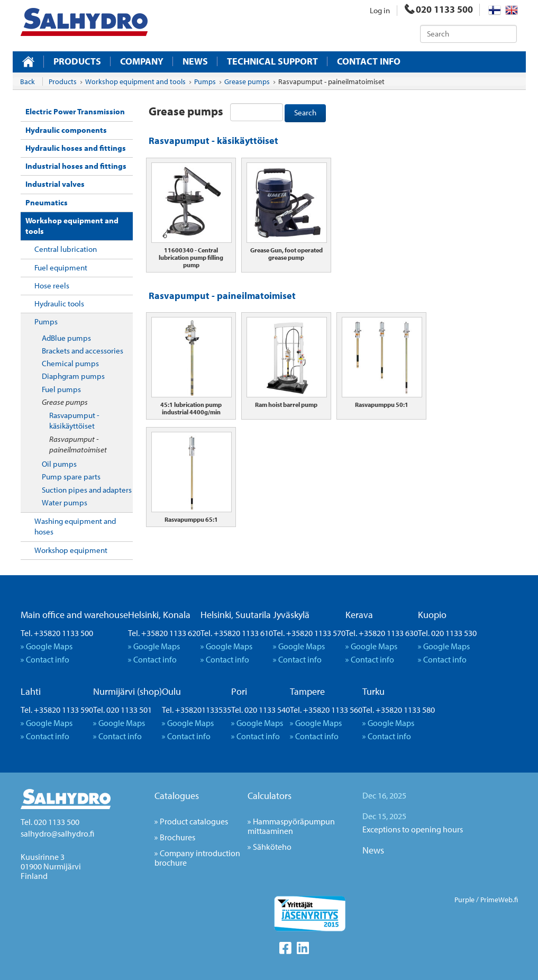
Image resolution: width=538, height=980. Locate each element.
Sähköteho (272, 847)
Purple (464, 900)
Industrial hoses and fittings (76, 166)
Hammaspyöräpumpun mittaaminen (291, 826)
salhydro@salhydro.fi (57, 833)
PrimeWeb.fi (499, 900)
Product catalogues (194, 821)
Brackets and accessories (83, 351)
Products (77, 61)
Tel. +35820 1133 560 (326, 710)
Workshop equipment (71, 550)
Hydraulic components (66, 130)
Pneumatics (47, 202)
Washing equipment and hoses (75, 526)
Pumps (46, 321)
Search (305, 112)
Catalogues (177, 796)
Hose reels (52, 285)
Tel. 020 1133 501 (122, 710)
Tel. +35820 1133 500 (57, 633)
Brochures (177, 837)
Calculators (270, 796)
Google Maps (49, 646)
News (195, 61)
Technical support (272, 61)
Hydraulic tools (59, 303)
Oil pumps (59, 464)
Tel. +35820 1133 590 (57, 710)
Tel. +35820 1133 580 (399, 710)
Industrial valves (55, 184)
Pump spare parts (71, 477)
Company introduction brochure (197, 858)
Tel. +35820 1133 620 (164, 633)
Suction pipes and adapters (87, 490)
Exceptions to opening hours (413, 829)
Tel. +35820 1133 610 (237, 633)
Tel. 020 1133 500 (50, 822)
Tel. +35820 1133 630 (382, 633)
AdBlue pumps (66, 338)
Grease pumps (65, 402)
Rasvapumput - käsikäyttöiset (74, 420)
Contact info (369, 61)
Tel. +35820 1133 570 (309, 633)
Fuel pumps (61, 389)
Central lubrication (66, 249)
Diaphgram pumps (73, 376)
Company (142, 61)
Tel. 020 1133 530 (447, 633)
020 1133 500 (439, 9)
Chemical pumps (70, 363)
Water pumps (65, 502)
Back (28, 81)
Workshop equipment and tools (72, 226)
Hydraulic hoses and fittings (76, 148)
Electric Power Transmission (75, 111)
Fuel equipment (61, 267)
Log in (380, 10)
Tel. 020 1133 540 (261, 710)
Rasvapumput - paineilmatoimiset (78, 444)
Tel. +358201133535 (197, 710)
